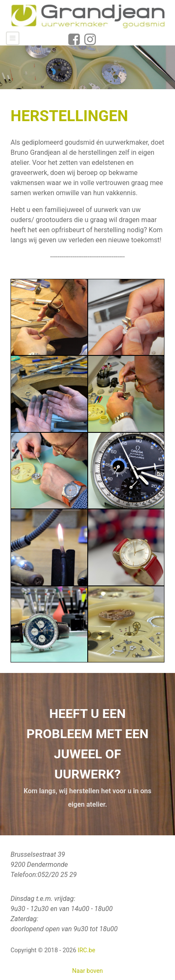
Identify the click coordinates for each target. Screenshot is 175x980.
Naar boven (87, 971)
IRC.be (86, 950)
